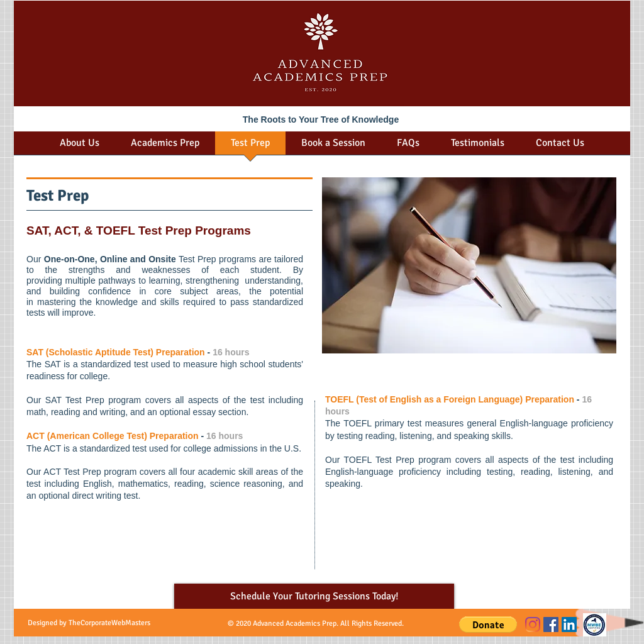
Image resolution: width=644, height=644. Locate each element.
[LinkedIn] (569, 625)
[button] (488, 625)
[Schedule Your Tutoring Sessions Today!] (314, 596)
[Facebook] (551, 625)
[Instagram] (533, 625)
